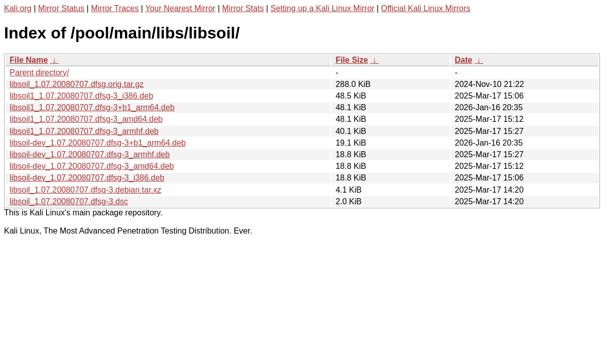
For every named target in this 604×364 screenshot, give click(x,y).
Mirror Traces (115, 8)
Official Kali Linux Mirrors (426, 8)
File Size (352, 60)
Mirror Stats (243, 8)
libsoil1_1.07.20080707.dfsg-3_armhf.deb (84, 131)
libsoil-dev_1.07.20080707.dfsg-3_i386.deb (87, 178)
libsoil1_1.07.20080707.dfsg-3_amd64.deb (86, 119)
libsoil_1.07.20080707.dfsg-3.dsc (69, 201)
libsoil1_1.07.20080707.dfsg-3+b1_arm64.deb (92, 107)
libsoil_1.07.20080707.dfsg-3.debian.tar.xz (85, 190)
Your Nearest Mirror (180, 8)
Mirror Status (61, 8)
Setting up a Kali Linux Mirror (322, 8)
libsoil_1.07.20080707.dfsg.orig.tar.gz (77, 84)
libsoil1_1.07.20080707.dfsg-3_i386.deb (81, 96)
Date (464, 60)
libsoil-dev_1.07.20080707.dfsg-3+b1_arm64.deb (98, 143)
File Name (29, 60)
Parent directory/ (39, 73)
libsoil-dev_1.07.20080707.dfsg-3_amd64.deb (92, 166)
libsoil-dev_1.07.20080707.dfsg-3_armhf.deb (90, 154)
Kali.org (18, 8)
